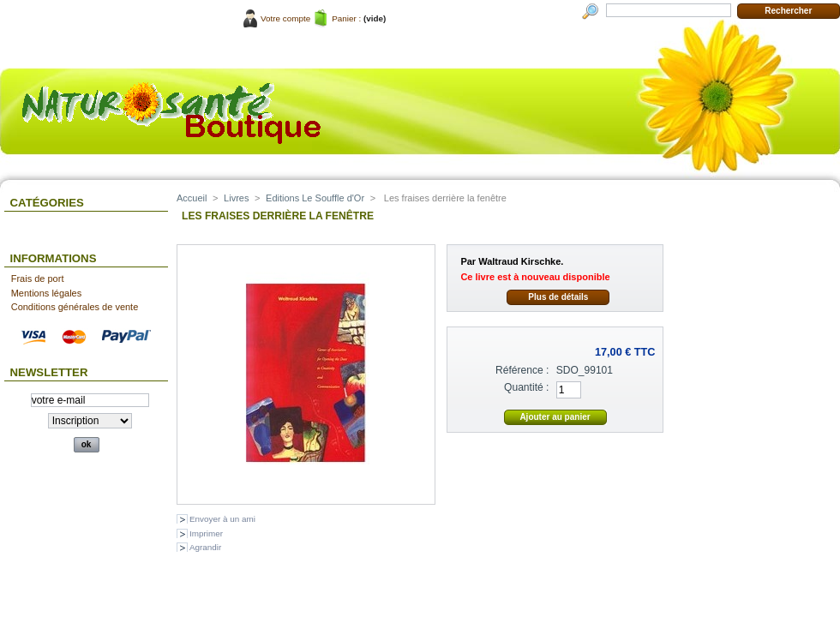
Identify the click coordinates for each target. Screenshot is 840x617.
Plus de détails (558, 297)
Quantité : (526, 387)
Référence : (522, 370)
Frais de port (38, 279)
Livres (236, 198)
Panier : (346, 18)
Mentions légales (47, 293)
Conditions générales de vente (75, 307)
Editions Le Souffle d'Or (315, 198)
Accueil (192, 198)
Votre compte (285, 18)
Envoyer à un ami (222, 519)
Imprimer (206, 533)
